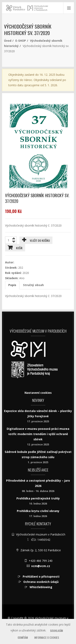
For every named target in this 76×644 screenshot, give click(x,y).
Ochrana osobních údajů (41, 582)
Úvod (8, 41)
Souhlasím (56, 631)
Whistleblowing (41, 587)
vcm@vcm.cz (41, 566)
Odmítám (23, 637)
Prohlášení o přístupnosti (41, 576)
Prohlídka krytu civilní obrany (38, 511)
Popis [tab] (12, 285)
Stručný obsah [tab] (33, 285)
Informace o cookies (47, 637)
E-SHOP (21, 41)
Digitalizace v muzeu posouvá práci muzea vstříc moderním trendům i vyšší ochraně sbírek (38, 434)
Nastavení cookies (38, 393)
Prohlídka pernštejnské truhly (38, 498)
